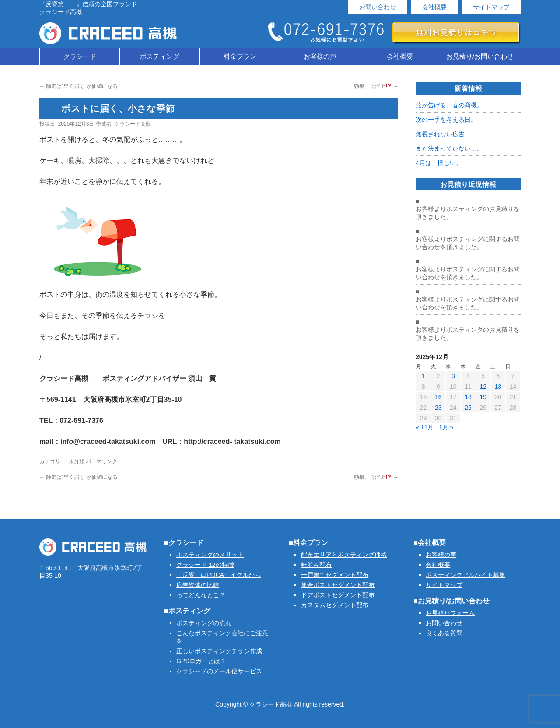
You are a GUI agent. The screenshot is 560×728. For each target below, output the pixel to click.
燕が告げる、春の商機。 (449, 105)
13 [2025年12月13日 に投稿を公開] (498, 387)
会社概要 (434, 7)
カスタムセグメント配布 (335, 605)
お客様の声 (320, 56)
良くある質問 (444, 633)
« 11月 (425, 427)
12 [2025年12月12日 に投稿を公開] (483, 387)
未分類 (77, 461)
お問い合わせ (378, 7)
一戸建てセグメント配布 (335, 575)
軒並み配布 (316, 565)
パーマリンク (101, 461)
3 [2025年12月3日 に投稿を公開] (453, 376)
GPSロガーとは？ (201, 661)
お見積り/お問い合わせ (480, 56)
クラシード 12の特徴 (205, 565)
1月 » (446, 427)
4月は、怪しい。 (439, 163)
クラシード (80, 56)
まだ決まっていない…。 (449, 148)
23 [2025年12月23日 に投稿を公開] (438, 408)
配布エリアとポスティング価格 (344, 555)
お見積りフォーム (450, 613)
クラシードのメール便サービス (219, 671)
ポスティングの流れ (204, 623)
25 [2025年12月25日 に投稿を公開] (468, 408)
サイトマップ (491, 7)
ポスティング (160, 56)
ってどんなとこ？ (201, 595)
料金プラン (240, 56)
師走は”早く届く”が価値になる (79, 86)
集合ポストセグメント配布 (338, 585)
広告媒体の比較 (198, 585)
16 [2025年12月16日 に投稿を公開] (438, 397)
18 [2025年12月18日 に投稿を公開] (468, 397)
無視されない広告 (440, 134)
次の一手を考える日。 (446, 120)
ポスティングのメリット (210, 555)
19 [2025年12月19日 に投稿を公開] (483, 397)
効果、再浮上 (376, 86)
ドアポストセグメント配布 (338, 595)
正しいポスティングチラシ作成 (219, 651)
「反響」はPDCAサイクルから (219, 575)
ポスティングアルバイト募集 (465, 575)
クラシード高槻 (133, 124)
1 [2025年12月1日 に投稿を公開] (423, 376)
